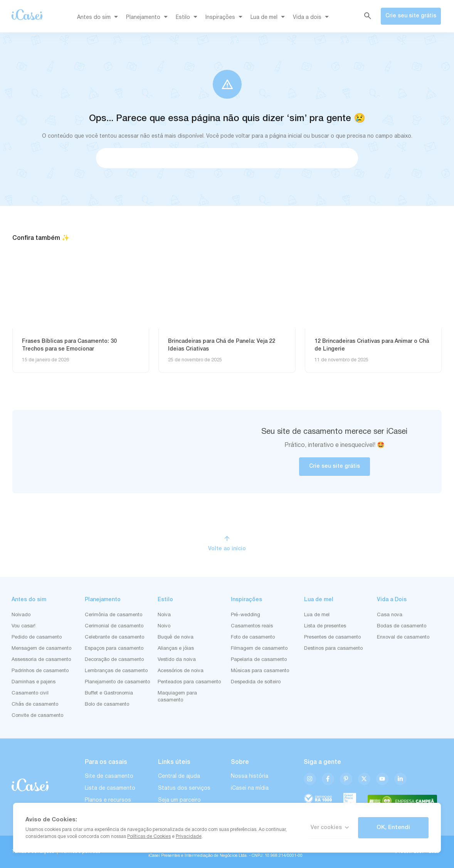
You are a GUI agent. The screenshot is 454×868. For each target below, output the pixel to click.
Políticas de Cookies (149, 837)
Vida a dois (312, 18)
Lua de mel (269, 18)
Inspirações (225, 18)
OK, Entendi (393, 828)
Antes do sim (99, 18)
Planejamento (148, 18)
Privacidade (189, 837)
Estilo (188, 18)
